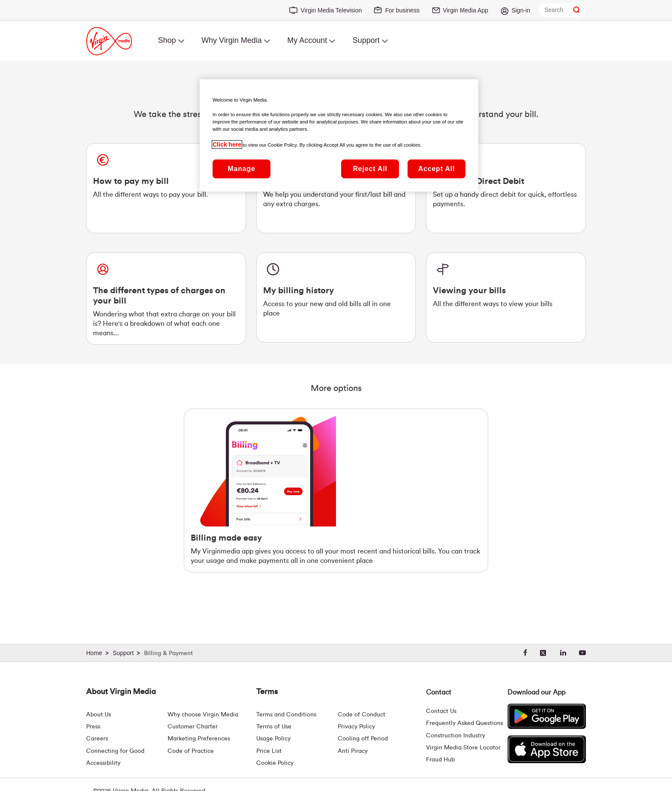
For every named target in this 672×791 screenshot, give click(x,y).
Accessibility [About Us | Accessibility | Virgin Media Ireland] (103, 763)
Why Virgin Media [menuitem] (232, 40)
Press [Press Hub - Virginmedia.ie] (93, 727)
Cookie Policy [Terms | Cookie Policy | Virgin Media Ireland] (275, 763)
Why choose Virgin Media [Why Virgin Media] (203, 715)
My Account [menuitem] (307, 40)
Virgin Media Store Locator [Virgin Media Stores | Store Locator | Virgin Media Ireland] (463, 748)
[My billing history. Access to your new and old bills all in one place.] (336, 298)
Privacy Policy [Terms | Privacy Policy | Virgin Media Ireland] (356, 727)
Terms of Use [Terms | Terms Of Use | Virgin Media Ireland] (274, 727)
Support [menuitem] (366, 40)
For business (402, 10)
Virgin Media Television (331, 10)
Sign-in (521, 10)
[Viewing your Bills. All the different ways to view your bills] (506, 298)
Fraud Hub (440, 760)
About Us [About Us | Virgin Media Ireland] (99, 715)
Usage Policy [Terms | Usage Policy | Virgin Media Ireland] (273, 739)
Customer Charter (193, 727)
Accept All (437, 169)
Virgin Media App (465, 10)
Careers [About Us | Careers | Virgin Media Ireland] (97, 739)
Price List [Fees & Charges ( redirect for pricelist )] (269, 751)
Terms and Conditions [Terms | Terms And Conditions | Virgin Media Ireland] (286, 715)
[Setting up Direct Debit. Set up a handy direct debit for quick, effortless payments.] (506, 188)
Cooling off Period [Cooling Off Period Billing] (363, 739)
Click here (227, 144)
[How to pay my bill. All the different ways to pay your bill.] (166, 188)
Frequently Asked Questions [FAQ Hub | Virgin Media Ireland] (465, 723)
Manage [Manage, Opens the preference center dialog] (241, 169)
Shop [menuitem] (167, 40)
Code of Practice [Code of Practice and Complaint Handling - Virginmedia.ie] (191, 751)
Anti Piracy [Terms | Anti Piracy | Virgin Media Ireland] (353, 751)
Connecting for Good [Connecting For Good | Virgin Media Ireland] (115, 751)
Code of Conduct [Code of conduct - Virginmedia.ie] (361, 715)
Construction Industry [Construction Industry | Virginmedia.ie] (456, 736)
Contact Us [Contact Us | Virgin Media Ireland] (441, 711)
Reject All (370, 169)
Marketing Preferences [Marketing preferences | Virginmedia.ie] (199, 739)
